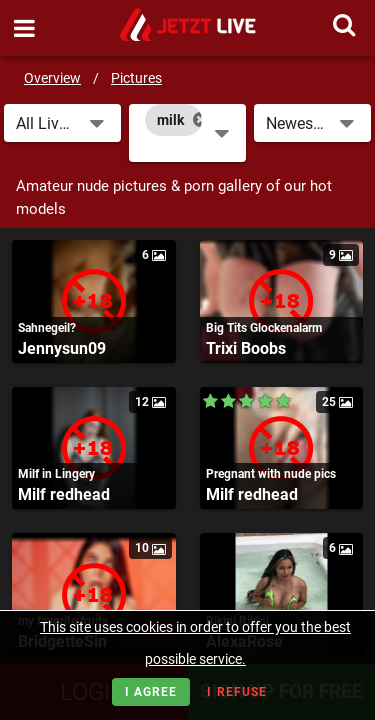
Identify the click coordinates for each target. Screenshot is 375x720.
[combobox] (187, 133)
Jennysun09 (62, 348)
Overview (52, 78)
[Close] (200, 120)
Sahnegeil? (47, 328)
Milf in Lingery (56, 474)
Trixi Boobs (246, 348)
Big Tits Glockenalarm (264, 328)
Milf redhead (64, 494)
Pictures (136, 78)
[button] (62, 123)
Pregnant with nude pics (271, 474)
